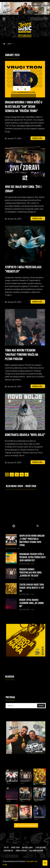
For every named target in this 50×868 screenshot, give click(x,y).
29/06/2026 (24, 594)
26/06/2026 (24, 610)
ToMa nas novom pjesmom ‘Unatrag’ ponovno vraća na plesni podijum (22, 354)
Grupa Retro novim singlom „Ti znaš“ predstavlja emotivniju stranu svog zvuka (32, 540)
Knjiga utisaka (21, 850)
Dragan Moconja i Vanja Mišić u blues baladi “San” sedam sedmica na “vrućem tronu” (24, 106)
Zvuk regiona (41, 847)
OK (45, 863)
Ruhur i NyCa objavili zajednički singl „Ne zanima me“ (32, 603)
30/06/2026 (24, 579)
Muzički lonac (27, 847)
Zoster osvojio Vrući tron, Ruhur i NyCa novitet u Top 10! (32, 588)
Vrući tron (15, 847)
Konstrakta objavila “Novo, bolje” (25, 435)
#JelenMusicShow (36, 850)
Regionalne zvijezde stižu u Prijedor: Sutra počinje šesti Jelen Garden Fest (32, 557)
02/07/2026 (11, 548)
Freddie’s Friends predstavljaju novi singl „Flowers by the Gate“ (30, 572)
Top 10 (6, 847)
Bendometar (8, 850)
